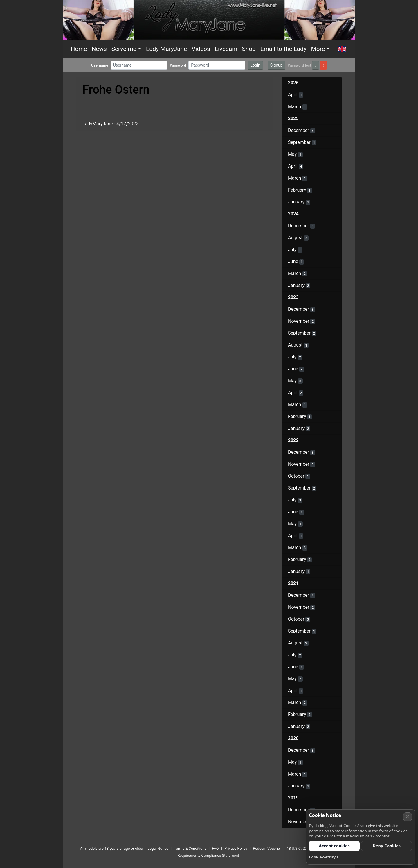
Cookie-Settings (324, 857)
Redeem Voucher (267, 848)
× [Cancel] (407, 817)
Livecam (226, 49)
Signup (276, 65)
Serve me (124, 49)
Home (79, 49)
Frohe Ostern (116, 90)
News (99, 49)
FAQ (215, 848)
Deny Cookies (387, 846)
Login (255, 65)
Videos (201, 49)
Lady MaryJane (166, 49)
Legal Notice (158, 848)
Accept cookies (334, 846)
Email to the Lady (283, 49)
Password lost (299, 65)
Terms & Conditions (190, 848)
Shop (249, 49)
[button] (342, 49)
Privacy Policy (236, 848)
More (318, 49)
